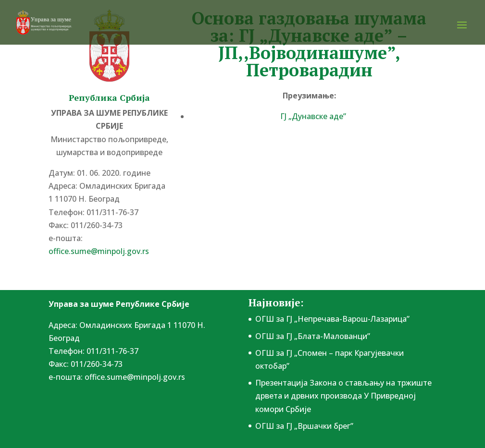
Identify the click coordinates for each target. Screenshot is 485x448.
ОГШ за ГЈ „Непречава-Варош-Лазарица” (332, 319)
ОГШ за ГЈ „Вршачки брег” (304, 426)
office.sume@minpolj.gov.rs (99, 251)
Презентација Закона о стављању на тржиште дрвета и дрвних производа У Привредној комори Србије (343, 396)
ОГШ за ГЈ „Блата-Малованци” (313, 336)
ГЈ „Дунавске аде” (313, 116)
